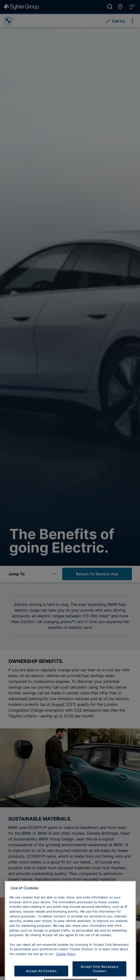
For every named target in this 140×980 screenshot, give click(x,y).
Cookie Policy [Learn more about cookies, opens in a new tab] (66, 965)
